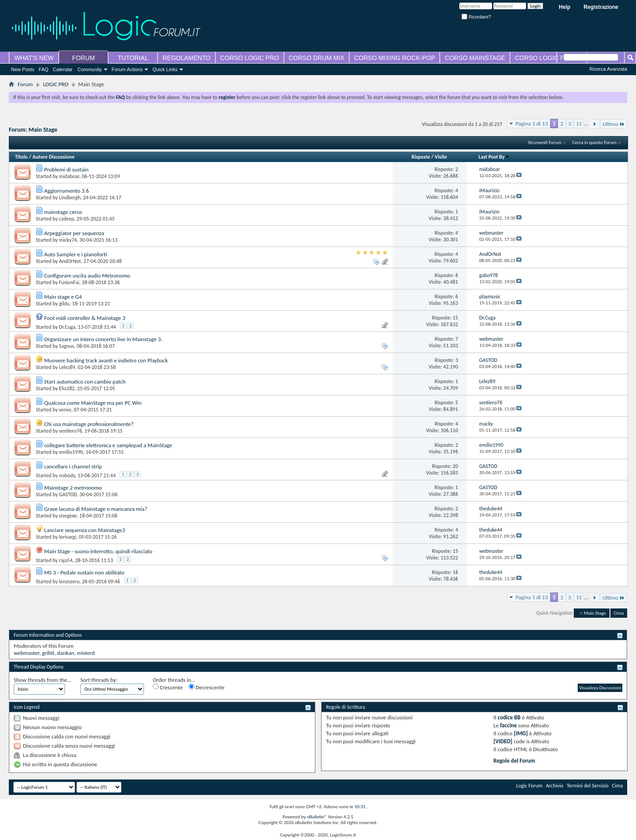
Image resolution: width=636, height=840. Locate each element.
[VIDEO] (503, 741)
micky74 (68, 240)
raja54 (66, 560)
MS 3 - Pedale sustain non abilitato (84, 572)
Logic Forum (529, 786)
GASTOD (68, 494)
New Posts (23, 69)
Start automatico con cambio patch (85, 382)
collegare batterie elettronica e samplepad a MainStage (108, 445)
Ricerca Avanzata (608, 69)
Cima (619, 613)
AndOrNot (70, 261)
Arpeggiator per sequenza (74, 233)
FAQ (44, 69)
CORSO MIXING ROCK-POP (395, 58)
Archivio (555, 786)
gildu (64, 304)
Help (564, 7)
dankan (66, 653)
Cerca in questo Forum (594, 143)
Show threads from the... (43, 680)
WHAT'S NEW (34, 58)
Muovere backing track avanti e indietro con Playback (106, 360)
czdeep (67, 219)
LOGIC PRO (55, 84)
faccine (508, 725)
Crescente (168, 687)
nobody (67, 475)
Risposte (421, 157)
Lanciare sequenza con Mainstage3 (85, 530)
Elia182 (67, 388)
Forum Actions (127, 69)
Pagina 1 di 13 (532, 124)
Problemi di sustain (66, 169)
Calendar (63, 69)
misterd (86, 653)
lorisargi (68, 537)
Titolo (21, 157)
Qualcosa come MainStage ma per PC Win (93, 403)
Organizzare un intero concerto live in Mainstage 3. (103, 339)
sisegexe (68, 516)
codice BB (509, 717)
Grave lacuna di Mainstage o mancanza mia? (96, 509)
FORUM (83, 58)
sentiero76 (71, 431)
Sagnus (67, 346)
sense (65, 410)
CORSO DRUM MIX (317, 58)
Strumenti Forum (545, 143)
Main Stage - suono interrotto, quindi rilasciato (98, 551)
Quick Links (165, 69)
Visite (441, 157)
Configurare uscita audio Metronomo (87, 276)
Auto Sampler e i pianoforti (76, 254)
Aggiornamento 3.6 (66, 191)
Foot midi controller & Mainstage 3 (85, 318)
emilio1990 (71, 452)
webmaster (26, 653)
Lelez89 (67, 367)
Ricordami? (476, 17)
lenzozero (69, 582)
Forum (25, 84)
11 (579, 124)
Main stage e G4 (63, 297)
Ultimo (614, 124)
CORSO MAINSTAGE (475, 58)
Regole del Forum (514, 761)
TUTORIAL (133, 58)
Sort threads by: (99, 680)
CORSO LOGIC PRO (250, 58)
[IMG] (521, 733)
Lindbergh (70, 198)
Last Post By (494, 157)
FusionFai (69, 282)
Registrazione (601, 7)
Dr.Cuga (67, 327)
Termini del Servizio (588, 786)
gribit (48, 653)
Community (90, 69)
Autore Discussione (53, 157)
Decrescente (206, 687)
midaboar (69, 176)
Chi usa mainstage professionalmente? (89, 424)
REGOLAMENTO (187, 58)
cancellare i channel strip (73, 466)
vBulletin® (317, 817)
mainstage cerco (63, 212)
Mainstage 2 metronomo (73, 488)
